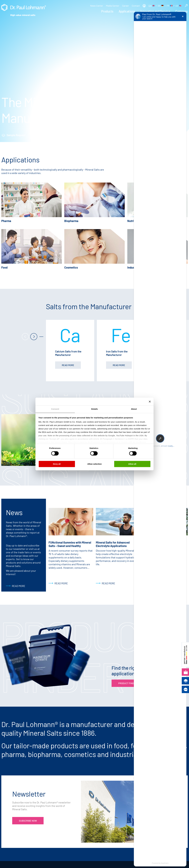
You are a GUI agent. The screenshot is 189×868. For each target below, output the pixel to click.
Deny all (57, 464)
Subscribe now (28, 821)
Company (182, 11)
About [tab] (134, 409)
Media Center (113, 6)
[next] (34, 337)
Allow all (132, 464)
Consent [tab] (55, 409)
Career (126, 6)
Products (107, 11)
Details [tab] (94, 409)
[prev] (25, 337)
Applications (127, 11)
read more (68, 365)
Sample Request (16, 135)
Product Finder (50, 135)
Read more (19, 586)
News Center (97, 6)
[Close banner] (150, 402)
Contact (136, 6)
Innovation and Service (155, 11)
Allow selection (94, 464)
